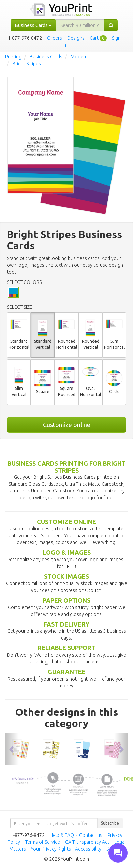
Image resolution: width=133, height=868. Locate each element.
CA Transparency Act (87, 842)
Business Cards (46, 57)
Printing (13, 57)
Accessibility (88, 849)
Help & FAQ (62, 835)
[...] (80, 25)
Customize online (67, 425)
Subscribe (110, 823)
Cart (94, 38)
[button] (12, 749)
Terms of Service (43, 842)
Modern (79, 57)
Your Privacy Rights (51, 849)
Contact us (91, 835)
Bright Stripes (27, 64)
